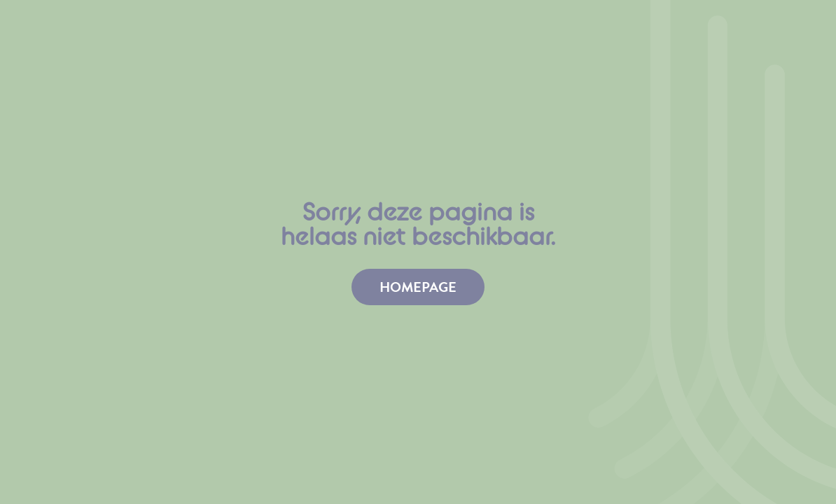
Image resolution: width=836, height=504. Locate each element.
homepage (418, 287)
